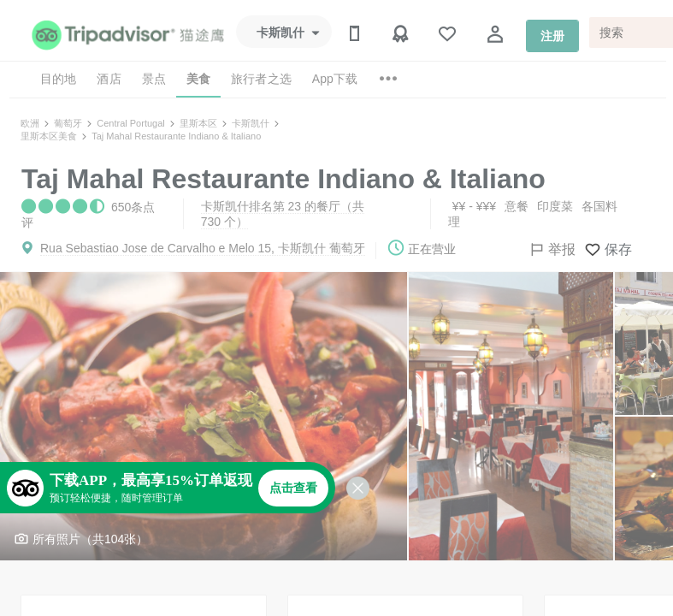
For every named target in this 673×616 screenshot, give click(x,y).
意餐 (517, 206)
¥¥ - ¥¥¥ (474, 206)
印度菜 (555, 206)
